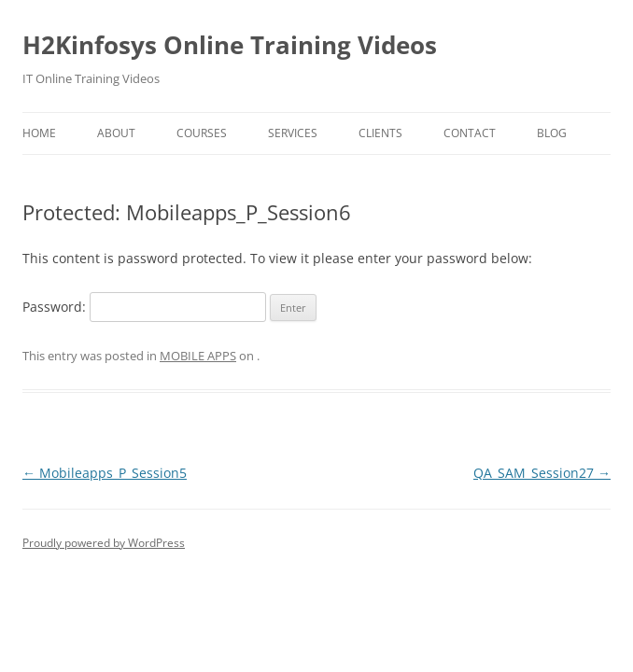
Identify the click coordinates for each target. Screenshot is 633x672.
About (116, 133)
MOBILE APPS (198, 356)
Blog (552, 133)
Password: (144, 307)
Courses (202, 133)
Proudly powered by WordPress (104, 543)
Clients (380, 133)
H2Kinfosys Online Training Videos (230, 45)
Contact (470, 133)
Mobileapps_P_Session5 (105, 473)
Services (293, 133)
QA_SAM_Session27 (542, 473)
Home (39, 133)
